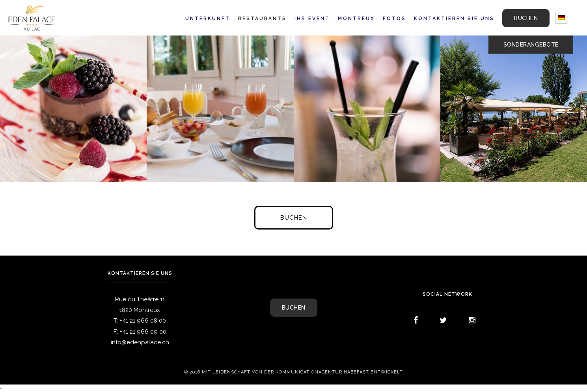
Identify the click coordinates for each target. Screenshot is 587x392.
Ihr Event (312, 19)
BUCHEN (526, 18)
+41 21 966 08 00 (143, 321)
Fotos (394, 19)
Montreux (356, 19)
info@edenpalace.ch (140, 342)
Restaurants (262, 19)
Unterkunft (208, 19)
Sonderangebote (531, 45)
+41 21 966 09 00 (143, 332)
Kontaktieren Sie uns (454, 19)
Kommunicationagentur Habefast (322, 372)
